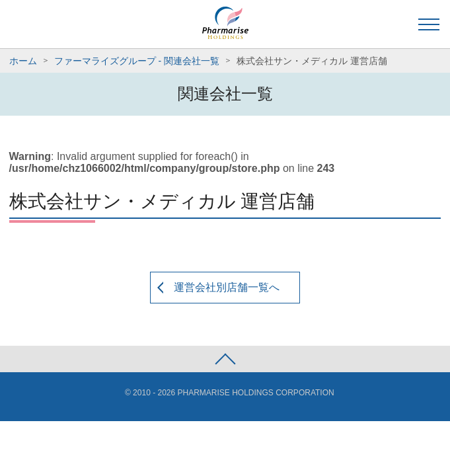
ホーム (23, 61)
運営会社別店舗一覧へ (227, 287)
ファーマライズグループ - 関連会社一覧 (137, 61)
